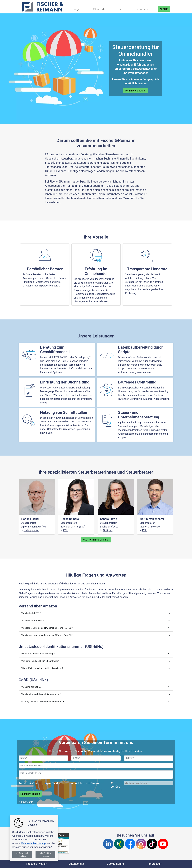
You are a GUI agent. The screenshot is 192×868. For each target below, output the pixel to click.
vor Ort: (115, 787)
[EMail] (96, 758)
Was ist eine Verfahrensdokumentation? (41, 694)
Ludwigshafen (31, 530)
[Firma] (96, 766)
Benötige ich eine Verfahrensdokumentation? (43, 702)
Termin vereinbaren (135, 91)
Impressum (155, 864)
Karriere (122, 9)
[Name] (43, 758)
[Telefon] (149, 758)
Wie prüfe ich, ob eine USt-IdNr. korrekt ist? (42, 668)
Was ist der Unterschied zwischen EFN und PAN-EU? (47, 628)
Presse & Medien (37, 864)
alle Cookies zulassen (46, 855)
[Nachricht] (96, 775)
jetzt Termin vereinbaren (96, 540)
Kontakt (164, 9)
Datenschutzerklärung (34, 843)
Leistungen (75, 9)
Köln (66, 530)
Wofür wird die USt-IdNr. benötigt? (38, 654)
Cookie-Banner (116, 864)
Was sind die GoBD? (31, 687)
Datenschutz (76, 864)
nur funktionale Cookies (22, 855)
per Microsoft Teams (86, 783)
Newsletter (143, 9)
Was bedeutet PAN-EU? (33, 621)
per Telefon (54, 783)
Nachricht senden (30, 794)
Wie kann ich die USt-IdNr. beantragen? (40, 661)
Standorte (100, 9)
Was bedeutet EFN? (31, 613)
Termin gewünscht (30, 783)
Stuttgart (108, 530)
